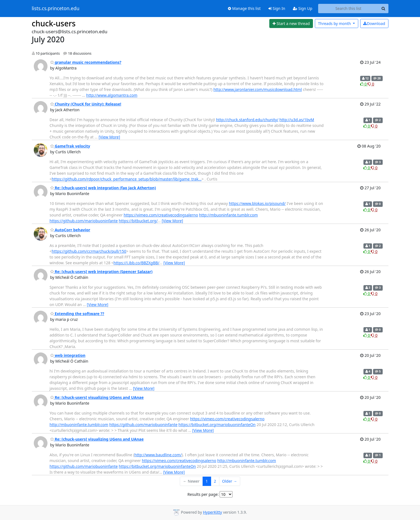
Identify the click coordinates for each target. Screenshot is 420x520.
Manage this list (244, 8)
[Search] (383, 9)
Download (374, 23)
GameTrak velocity (70, 146)
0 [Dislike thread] (371, 84)
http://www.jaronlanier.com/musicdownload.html (257, 89)
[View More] (109, 137)
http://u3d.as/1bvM (297, 120)
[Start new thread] (291, 24)
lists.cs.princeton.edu (56, 9)
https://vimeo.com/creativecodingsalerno (161, 215)
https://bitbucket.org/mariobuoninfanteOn (217, 425)
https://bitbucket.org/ (138, 221)
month (335, 23)
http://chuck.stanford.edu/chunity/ (247, 120)
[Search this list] (348, 9)
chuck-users (54, 23)
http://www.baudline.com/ (158, 455)
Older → (229, 481)
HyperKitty (212, 512)
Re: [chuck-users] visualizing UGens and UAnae (97, 397)
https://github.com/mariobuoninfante (84, 221)
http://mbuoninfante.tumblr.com (228, 215)
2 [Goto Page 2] (215, 481)
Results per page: (203, 494)
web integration (68, 355)
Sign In (277, 8)
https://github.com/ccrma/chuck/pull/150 (89, 251)
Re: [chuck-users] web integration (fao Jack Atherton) (103, 188)
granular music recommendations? (86, 62)
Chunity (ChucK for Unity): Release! (86, 104)
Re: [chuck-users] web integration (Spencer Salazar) (101, 272)
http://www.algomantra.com (112, 95)
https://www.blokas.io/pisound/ (257, 203)
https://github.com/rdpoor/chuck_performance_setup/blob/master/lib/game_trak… (127, 179)
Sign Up (303, 8)
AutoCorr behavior (70, 230)
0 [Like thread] (364, 84)
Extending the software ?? (77, 314)
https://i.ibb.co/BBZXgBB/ (137, 263)
